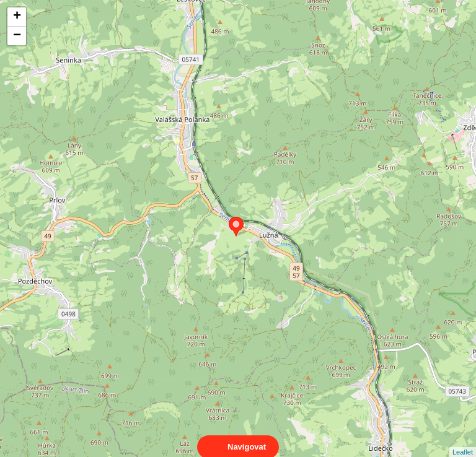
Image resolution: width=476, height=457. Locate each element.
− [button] (17, 36)
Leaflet (463, 441)
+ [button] (17, 17)
